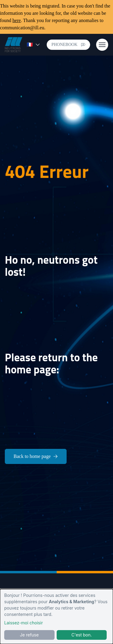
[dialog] (56, 617)
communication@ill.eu (22, 28)
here (17, 20)
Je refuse (29, 635)
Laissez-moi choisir (24, 623)
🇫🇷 (33, 45)
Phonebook (68, 45)
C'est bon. (82, 635)
